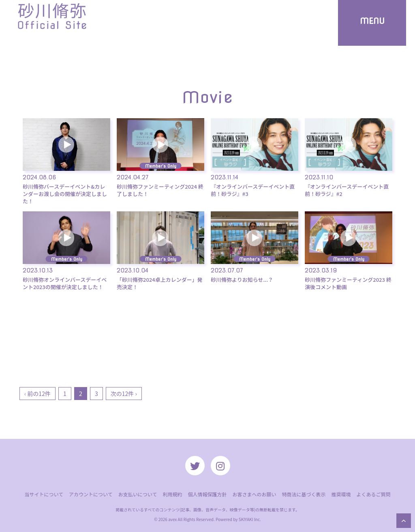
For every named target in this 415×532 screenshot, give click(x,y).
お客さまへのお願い (254, 494)
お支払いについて (138, 494)
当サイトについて (44, 494)
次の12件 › (124, 394)
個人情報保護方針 (207, 494)
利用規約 (172, 494)
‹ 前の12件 (37, 394)
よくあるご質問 (374, 494)
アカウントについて (91, 494)
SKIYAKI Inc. (250, 519)
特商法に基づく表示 (304, 494)
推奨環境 (341, 494)
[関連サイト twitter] (195, 466)
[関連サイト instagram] (220, 466)
